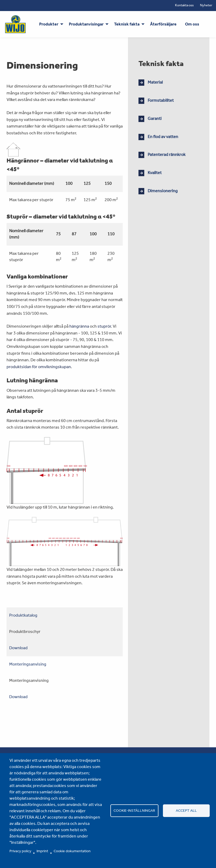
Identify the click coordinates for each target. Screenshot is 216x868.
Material (155, 82)
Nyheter (206, 5)
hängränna (79, 326)
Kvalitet (155, 173)
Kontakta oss (184, 5)
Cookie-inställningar (134, 810)
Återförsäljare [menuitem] (163, 24)
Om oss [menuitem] (192, 24)
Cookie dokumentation (72, 851)
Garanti (155, 118)
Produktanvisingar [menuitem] (86, 24)
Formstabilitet (161, 100)
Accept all (186, 810)
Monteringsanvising (28, 664)
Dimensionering (163, 191)
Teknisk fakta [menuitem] (127, 24)
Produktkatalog (23, 615)
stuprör (104, 326)
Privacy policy (20, 851)
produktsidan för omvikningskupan (39, 367)
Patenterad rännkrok (167, 154)
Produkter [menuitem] (49, 24)
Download (18, 648)
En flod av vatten (163, 137)
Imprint (42, 851)
